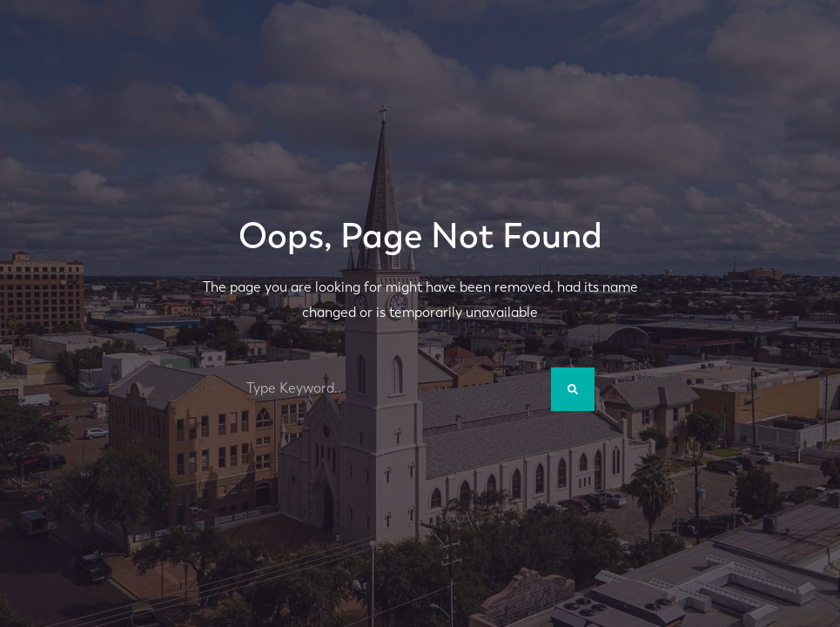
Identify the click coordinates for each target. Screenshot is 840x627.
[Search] (573, 389)
